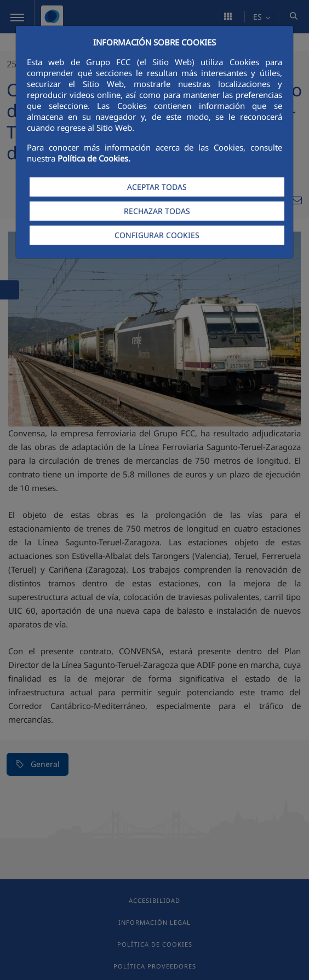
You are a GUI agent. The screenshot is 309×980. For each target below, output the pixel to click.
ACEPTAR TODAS (157, 187)
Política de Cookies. (94, 158)
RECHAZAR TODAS (157, 211)
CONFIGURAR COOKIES (157, 235)
